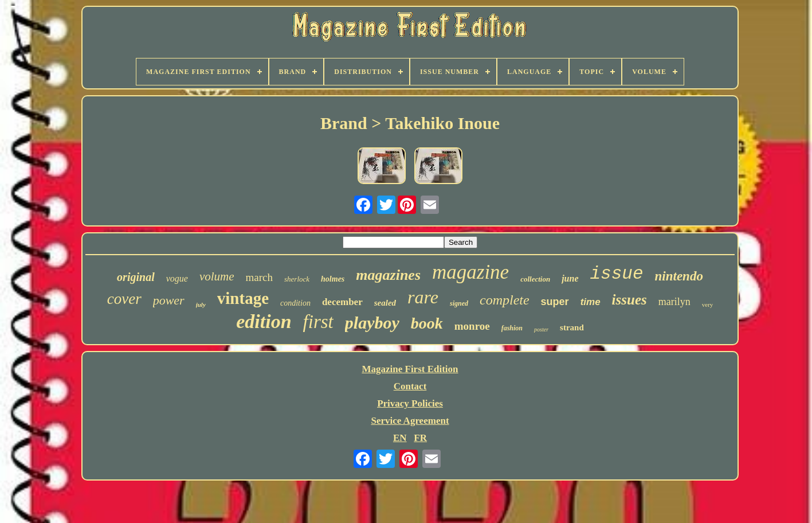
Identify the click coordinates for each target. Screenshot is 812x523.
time (591, 302)
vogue (177, 278)
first (318, 322)
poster (541, 329)
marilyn (674, 302)
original (136, 277)
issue (617, 274)
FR (420, 438)
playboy (372, 323)
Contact (410, 386)
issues (629, 300)
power (169, 300)
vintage (243, 298)
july (201, 305)
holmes (333, 279)
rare (423, 297)
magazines (388, 275)
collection (535, 279)
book (427, 323)
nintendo (679, 276)
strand (572, 327)
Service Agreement (410, 421)
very (708, 305)
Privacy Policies (410, 403)
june (570, 278)
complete (505, 300)
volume (217, 276)
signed (459, 303)
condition (295, 303)
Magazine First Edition (410, 369)
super (555, 302)
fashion (512, 328)
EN (400, 438)
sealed (385, 303)
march (259, 277)
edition (264, 321)
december (342, 302)
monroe (472, 326)
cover (124, 299)
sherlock (297, 279)
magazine (470, 272)
